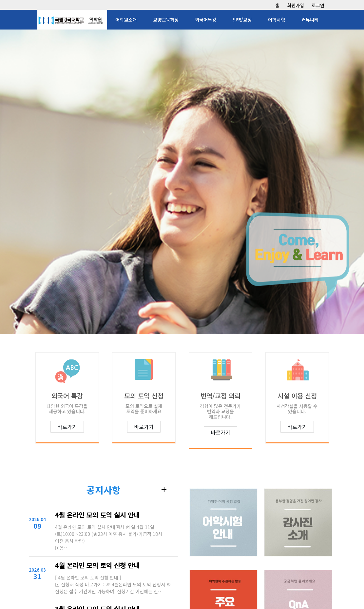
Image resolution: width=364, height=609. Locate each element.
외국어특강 (206, 20)
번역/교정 (242, 20)
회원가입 (296, 5)
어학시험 (277, 20)
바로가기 (67, 427)
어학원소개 (126, 20)
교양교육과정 (166, 20)
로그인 (318, 5)
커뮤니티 (310, 20)
